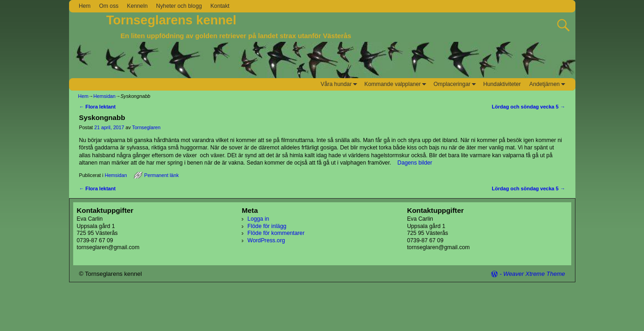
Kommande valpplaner (397, 84)
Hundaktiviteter (502, 84)
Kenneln (137, 6)
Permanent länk (161, 175)
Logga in (258, 219)
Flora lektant (98, 107)
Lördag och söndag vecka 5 (528, 107)
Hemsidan (104, 96)
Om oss (109, 6)
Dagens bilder (415, 163)
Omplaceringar (456, 84)
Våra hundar (341, 84)
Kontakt (220, 6)
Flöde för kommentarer (276, 233)
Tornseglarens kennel (171, 20)
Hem (85, 6)
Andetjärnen (549, 84)
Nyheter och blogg (179, 6)
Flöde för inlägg (267, 226)
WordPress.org (266, 240)
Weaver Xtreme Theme (534, 274)
